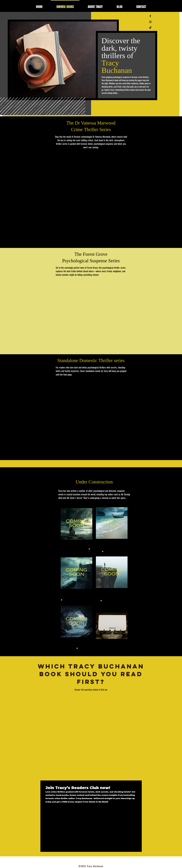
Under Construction (94, 482)
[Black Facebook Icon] (150, 16)
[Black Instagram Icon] (150, 22)
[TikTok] (150, 28)
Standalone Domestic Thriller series (91, 360)
